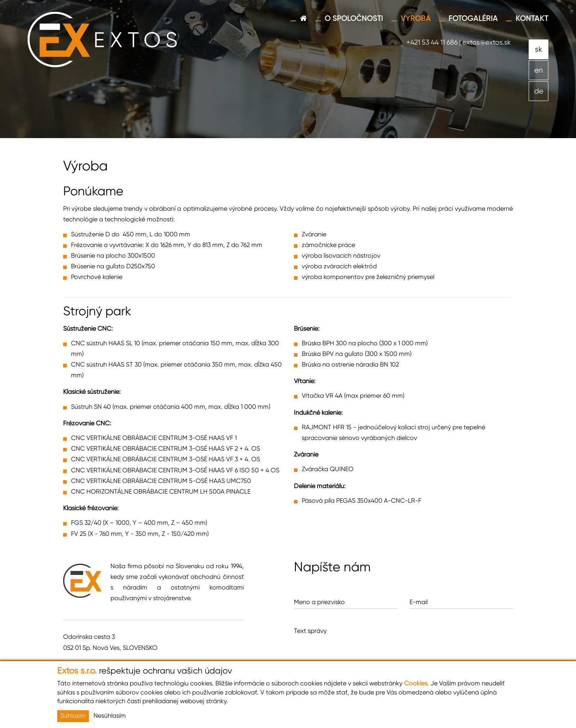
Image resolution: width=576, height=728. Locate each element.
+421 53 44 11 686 (432, 43)
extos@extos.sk (487, 43)
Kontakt (532, 19)
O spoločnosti (354, 19)
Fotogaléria (473, 19)
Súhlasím (73, 716)
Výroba (416, 19)
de (539, 91)
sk (539, 50)
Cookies (416, 684)
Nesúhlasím (110, 716)
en (539, 70)
